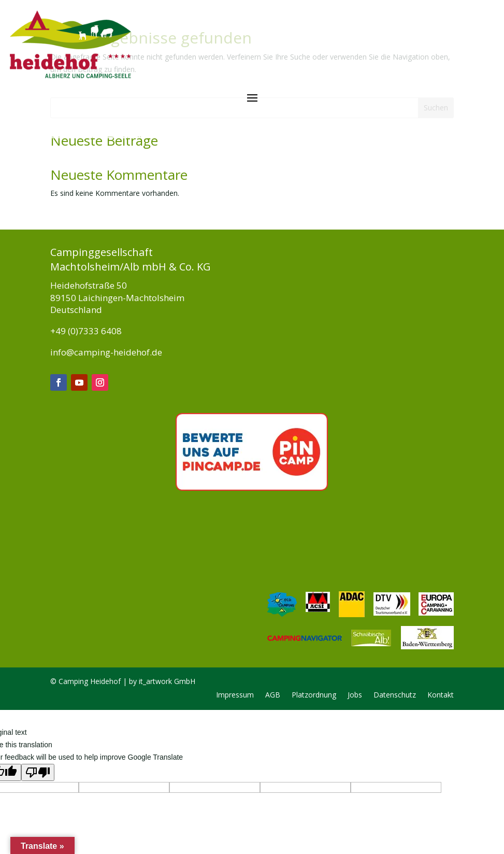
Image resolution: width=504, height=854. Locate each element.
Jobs (355, 620)
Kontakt (441, 620)
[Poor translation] (38, 697)
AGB (273, 620)
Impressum (235, 620)
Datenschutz (395, 620)
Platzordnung (314, 620)
